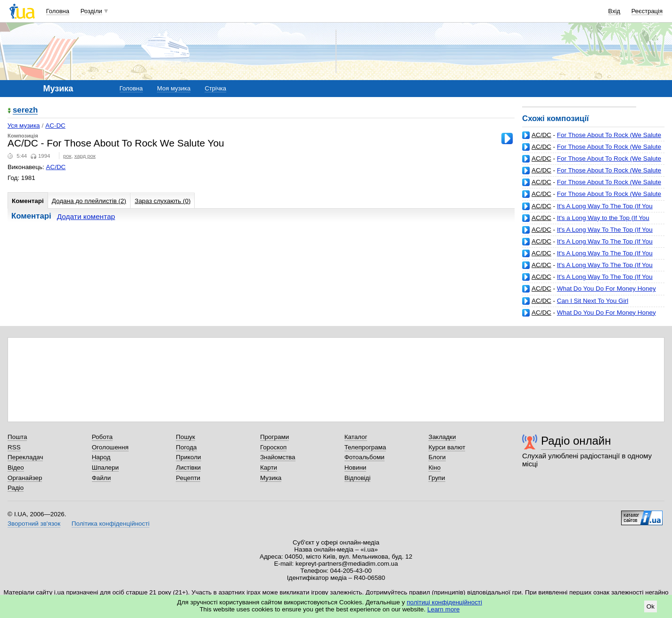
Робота (102, 437)
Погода (186, 447)
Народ (101, 457)
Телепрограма (365, 447)
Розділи (91, 11)
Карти (269, 468)
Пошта (17, 437)
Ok (651, 606)
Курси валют (447, 447)
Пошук (185, 437)
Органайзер (25, 478)
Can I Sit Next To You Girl (593, 301)
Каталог (356, 437)
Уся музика (24, 126)
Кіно (434, 468)
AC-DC (55, 126)
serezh (25, 110)
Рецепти (188, 478)
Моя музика (174, 88)
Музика (271, 478)
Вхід (615, 11)
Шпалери (105, 468)
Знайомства (278, 457)
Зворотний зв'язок (34, 524)
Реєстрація (647, 11)
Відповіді (358, 478)
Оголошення (110, 447)
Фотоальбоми (365, 457)
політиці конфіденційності (444, 602)
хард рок (85, 156)
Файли (102, 478)
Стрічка (215, 88)
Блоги (437, 457)
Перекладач (25, 457)
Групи (437, 478)
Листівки (188, 468)
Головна (58, 11)
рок (67, 156)
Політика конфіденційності (111, 524)
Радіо (16, 488)
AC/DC (541, 135)
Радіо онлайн (576, 441)
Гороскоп (273, 447)
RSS (14, 447)
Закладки (442, 437)
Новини (356, 468)
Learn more (444, 609)
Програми (275, 437)
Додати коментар (86, 216)
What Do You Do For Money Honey (606, 289)
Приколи (188, 457)
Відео (16, 468)
